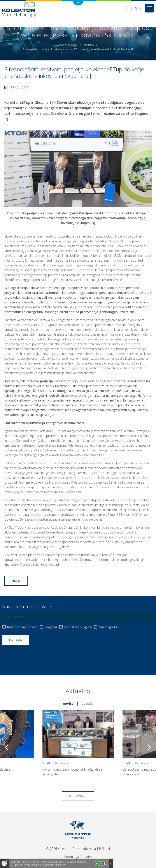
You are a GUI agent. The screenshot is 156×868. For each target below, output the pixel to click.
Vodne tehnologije (67, 45)
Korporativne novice (22, 627)
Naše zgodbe (109, 627)
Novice (68, 703)
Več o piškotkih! (104, 863)
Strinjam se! (98, 863)
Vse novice (78, 796)
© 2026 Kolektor (58, 849)
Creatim (86, 857)
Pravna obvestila (84, 849)
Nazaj (16, 581)
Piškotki (104, 849)
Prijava (16, 640)
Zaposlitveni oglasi (78, 627)
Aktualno (89, 45)
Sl (138, 9)
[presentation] (35, 656)
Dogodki (51, 627)
